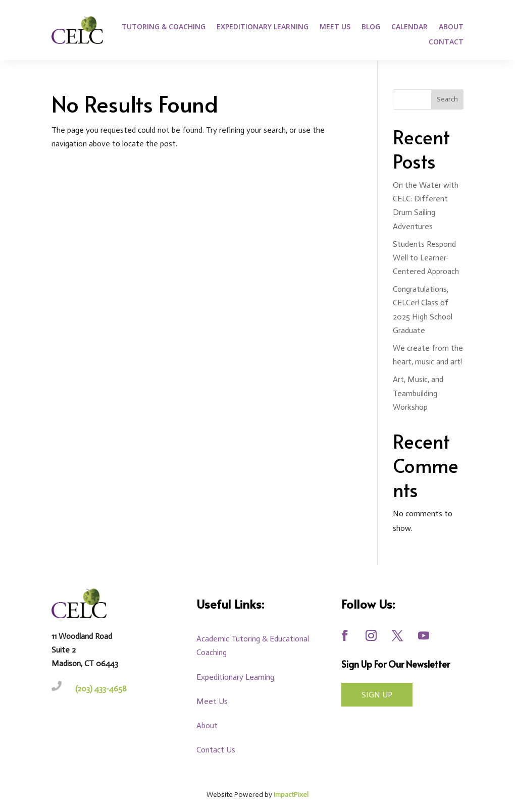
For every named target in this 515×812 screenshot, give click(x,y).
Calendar (409, 27)
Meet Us (335, 27)
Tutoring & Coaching (164, 27)
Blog (371, 27)
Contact (446, 42)
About (451, 27)
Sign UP (377, 695)
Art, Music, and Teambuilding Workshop (418, 393)
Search (447, 99)
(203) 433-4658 (101, 689)
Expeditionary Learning (263, 27)
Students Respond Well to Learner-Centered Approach (426, 258)
